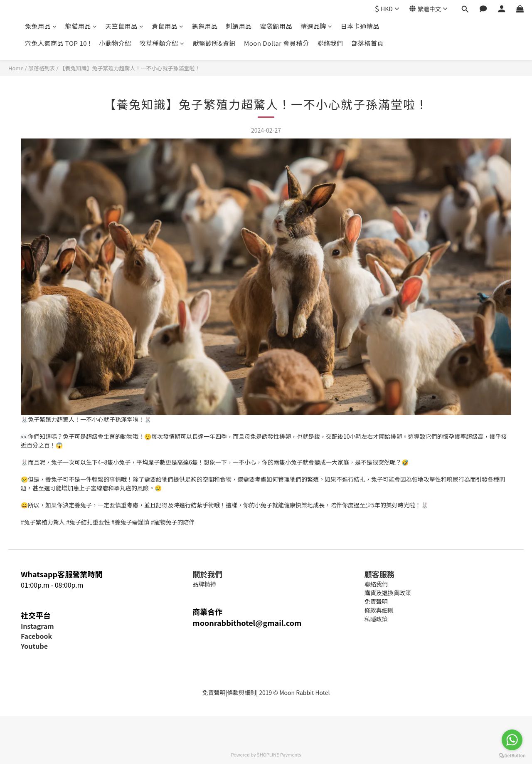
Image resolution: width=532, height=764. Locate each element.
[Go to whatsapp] (512, 740)
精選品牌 (316, 26)
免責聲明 (214, 692)
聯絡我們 (330, 43)
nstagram (38, 626)
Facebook (36, 636)
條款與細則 (241, 692)
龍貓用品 (81, 26)
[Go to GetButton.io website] (512, 756)
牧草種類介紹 (162, 43)
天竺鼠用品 (124, 26)
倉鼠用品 (168, 26)
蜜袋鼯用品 (276, 26)
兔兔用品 (41, 26)
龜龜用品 (205, 26)
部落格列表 (42, 68)
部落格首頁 (367, 43)
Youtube (34, 646)
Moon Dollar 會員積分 (276, 43)
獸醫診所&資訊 (214, 43)
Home (16, 68)
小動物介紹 (115, 43)
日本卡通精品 (360, 26)
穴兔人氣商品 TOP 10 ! (58, 43)
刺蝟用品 (239, 26)
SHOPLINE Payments (279, 754)
